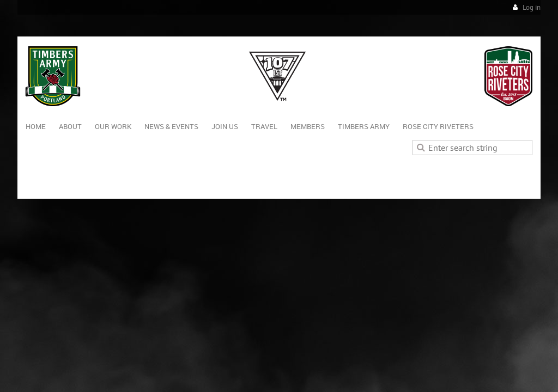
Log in (532, 7)
